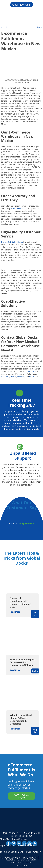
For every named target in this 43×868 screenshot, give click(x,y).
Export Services (7, 845)
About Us (4, 839)
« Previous (6, 27)
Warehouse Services (28, 845)
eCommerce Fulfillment (13, 8)
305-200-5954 (21, 5)
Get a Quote (8, 19)
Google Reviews (26, 523)
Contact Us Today (22, 796)
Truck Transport (34, 852)
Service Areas (21, 866)
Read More (15, 612)
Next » (39, 27)
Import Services (20, 839)
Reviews (6, 13)
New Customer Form (10, 858)
